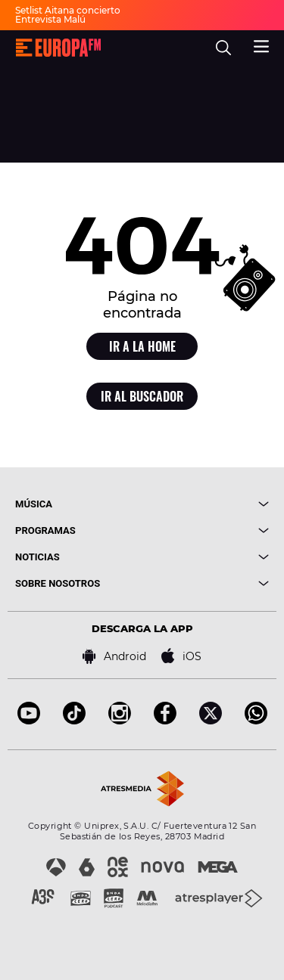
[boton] (206, 504)
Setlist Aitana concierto (68, 10)
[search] (223, 48)
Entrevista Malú (50, 19)
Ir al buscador (142, 396)
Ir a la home (142, 346)
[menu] (261, 45)
